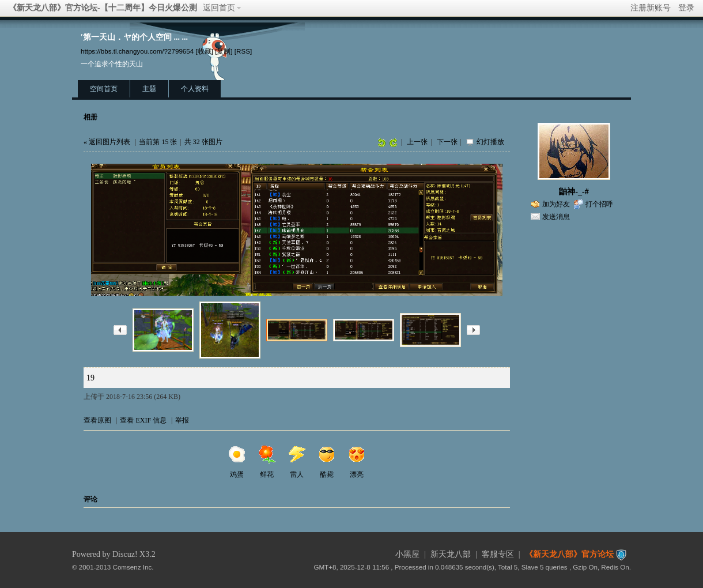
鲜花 (267, 462)
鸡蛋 (237, 462)
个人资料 (195, 89)
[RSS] (243, 51)
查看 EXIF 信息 (143, 420)
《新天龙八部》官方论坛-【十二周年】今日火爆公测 (103, 8)
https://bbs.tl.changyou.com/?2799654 (137, 51)
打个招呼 (599, 204)
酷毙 (327, 462)
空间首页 (104, 89)
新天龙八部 (451, 554)
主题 (149, 89)
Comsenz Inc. (133, 567)
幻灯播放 (490, 142)
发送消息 (556, 217)
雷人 (297, 462)
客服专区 (498, 554)
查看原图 (97, 420)
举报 (182, 420)
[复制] (224, 51)
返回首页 (219, 8)
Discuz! (125, 554)
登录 (686, 8)
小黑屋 (407, 554)
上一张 (417, 142)
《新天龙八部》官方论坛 (569, 554)
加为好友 (556, 204)
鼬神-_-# (574, 192)
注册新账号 (651, 8)
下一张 (447, 142)
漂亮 (357, 462)
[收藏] (204, 51)
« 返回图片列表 (107, 142)
